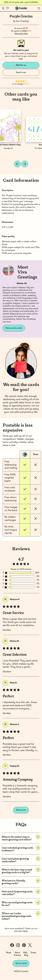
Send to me (21, 72)
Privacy (17, 955)
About (17, 953)
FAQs (25, 931)
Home (9, 953)
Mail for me (21, 65)
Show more (21, 810)
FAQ (25, 953)
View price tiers (21, 34)
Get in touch (21, 963)
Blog (26, 955)
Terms (33, 953)
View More (7, 630)
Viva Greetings (22, 21)
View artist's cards (14, 328)
